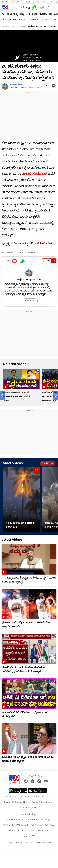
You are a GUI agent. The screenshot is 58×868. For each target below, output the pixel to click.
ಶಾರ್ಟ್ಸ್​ (22, 20)
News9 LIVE (42, 831)
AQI (28, 8)
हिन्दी (12, 2)
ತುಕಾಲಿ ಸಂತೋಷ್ (34, 174)
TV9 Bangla (8, 825)
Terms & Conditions (42, 802)
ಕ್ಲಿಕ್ (42, 244)
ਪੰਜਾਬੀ (51, 2)
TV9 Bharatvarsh (14, 820)
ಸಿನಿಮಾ (43, 14)
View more (47, 463)
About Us (25, 797)
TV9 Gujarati (22, 825)
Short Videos (13, 463)
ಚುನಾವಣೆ (33, 20)
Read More (30, 301)
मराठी (28, 2)
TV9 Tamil (49, 825)
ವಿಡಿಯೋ (12, 20)
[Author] (5, 86)
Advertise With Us (41, 797)
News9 (4, 2)
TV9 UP (30, 831)
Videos (21, 27)
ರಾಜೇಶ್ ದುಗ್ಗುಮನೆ (18, 85)
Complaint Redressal (28, 808)
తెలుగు (20, 2)
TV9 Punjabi (37, 825)
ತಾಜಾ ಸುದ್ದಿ (12, 14)
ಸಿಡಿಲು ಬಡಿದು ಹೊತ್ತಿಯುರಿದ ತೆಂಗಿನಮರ (20, 525)
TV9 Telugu (45, 820)
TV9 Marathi (31, 820)
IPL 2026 (33, 14)
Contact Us (12, 797)
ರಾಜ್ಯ (22, 14)
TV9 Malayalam (16, 831)
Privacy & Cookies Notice (17, 802)
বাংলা (44, 2)
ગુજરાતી (36, 2)
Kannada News (8, 27)
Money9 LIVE (28, 836)
